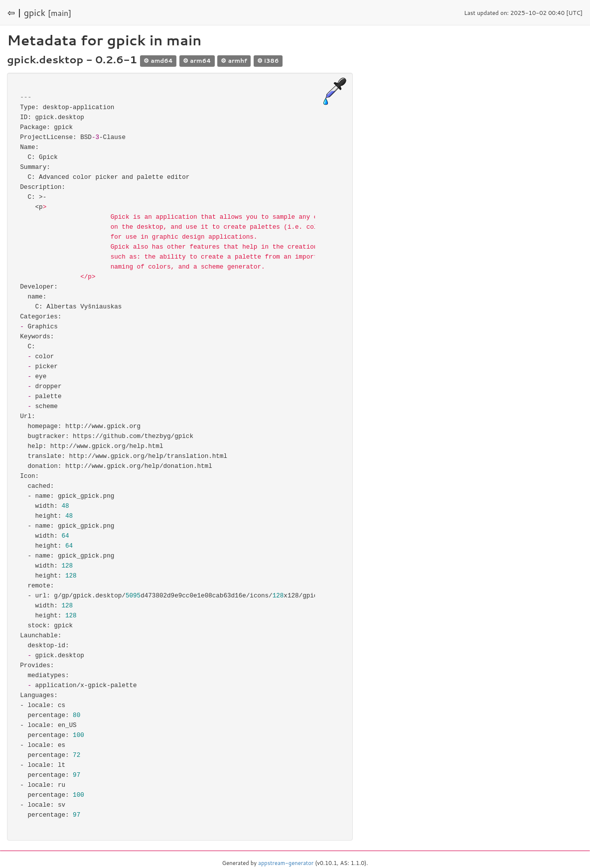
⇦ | (14, 12)
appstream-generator (286, 863)
